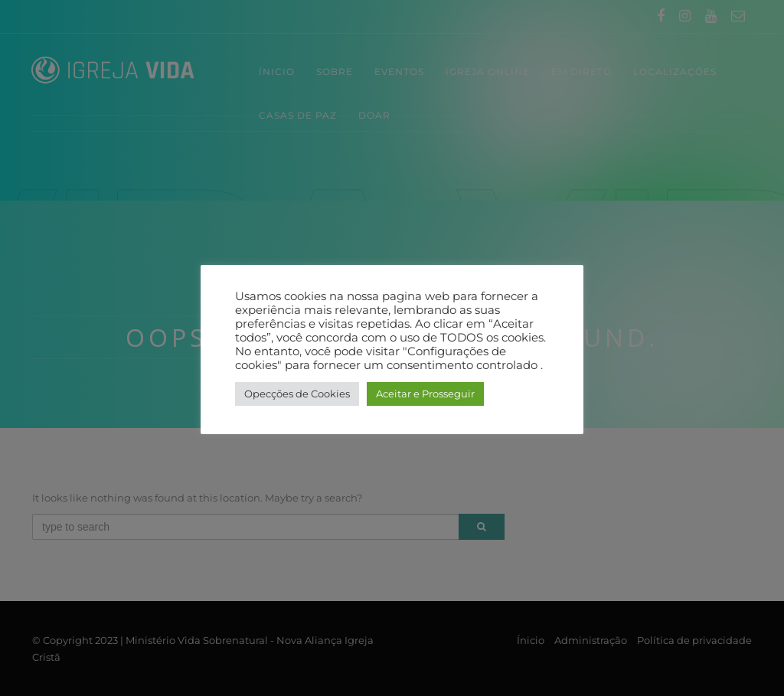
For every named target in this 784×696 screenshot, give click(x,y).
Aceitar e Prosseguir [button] (425, 394)
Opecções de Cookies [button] (297, 394)
